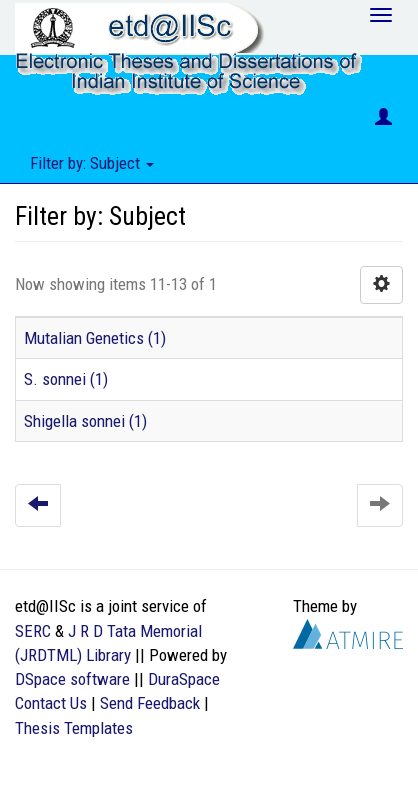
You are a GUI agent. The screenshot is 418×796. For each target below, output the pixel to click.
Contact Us (51, 703)
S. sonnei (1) (66, 379)
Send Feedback (150, 703)
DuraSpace (184, 679)
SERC (33, 631)
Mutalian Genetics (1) (95, 338)
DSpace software (72, 679)
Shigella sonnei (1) (85, 421)
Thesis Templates (74, 728)
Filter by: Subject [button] (92, 163)
